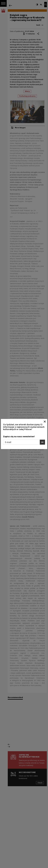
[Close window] (45, 421)
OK (42, 442)
